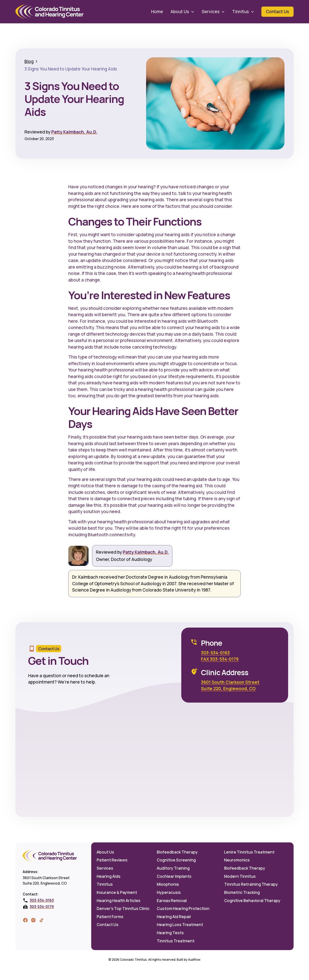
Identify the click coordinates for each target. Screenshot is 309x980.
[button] (182, 12)
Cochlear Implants (174, 876)
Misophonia (168, 884)
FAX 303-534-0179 (220, 659)
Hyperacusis (169, 892)
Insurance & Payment (117, 892)
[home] (49, 12)
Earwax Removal (172, 900)
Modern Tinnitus (240, 876)
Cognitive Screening (176, 860)
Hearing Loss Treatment (180, 924)
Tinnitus (105, 884)
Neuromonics (237, 860)
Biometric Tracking (242, 892)
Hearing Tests (170, 933)
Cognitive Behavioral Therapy (252, 900)
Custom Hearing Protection (183, 908)
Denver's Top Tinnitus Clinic (123, 908)
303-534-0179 (42, 907)
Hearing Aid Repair (174, 917)
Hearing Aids (109, 876)
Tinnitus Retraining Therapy (251, 884)
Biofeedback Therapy (177, 852)
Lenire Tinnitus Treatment (249, 852)
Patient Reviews (112, 860)
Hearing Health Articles (119, 900)
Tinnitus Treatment (176, 941)
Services (105, 868)
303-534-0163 (215, 653)
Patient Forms (110, 917)
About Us (105, 852)
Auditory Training (173, 868)
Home (157, 12)
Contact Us (108, 924)
